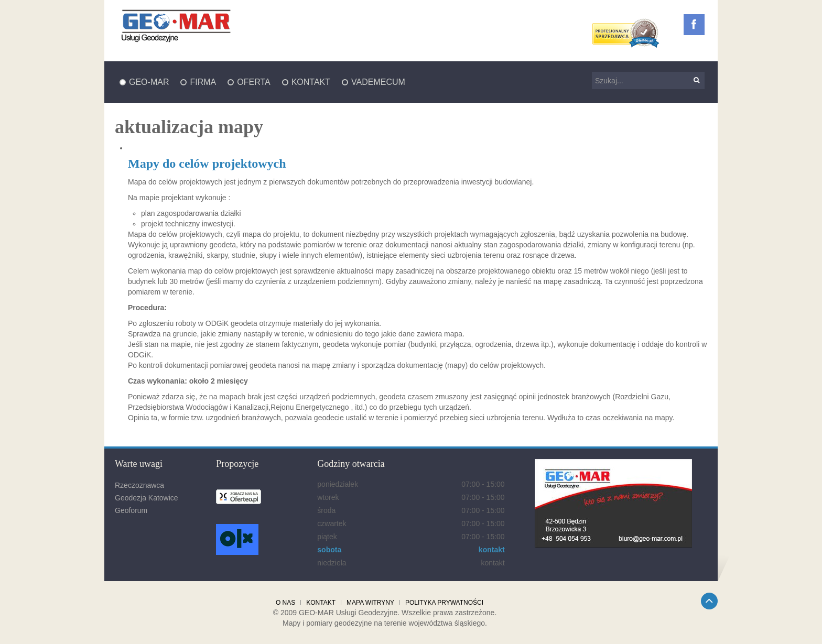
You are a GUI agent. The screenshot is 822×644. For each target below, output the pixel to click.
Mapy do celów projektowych (207, 163)
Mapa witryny (370, 603)
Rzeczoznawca (139, 485)
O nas (285, 603)
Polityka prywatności (444, 603)
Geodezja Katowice (147, 498)
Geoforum (131, 510)
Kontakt (321, 603)
